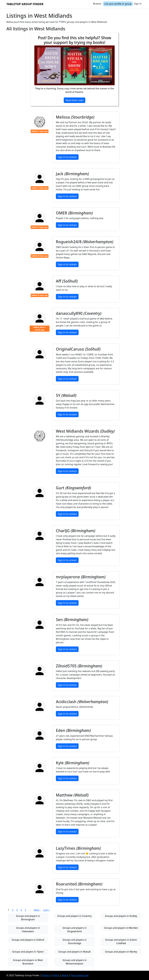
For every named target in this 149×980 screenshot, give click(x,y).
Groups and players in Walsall (74, 952)
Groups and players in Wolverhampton (75, 962)
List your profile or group (118, 4)
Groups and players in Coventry (74, 916)
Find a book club (80, 975)
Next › (37, 910)
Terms (56, 975)
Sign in (138, 4)
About (65, 975)
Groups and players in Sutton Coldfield (121, 942)
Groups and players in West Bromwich (28, 962)
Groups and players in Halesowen (28, 930)
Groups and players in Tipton (28, 952)
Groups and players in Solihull (28, 940)
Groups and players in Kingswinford (75, 930)
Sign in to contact (67, 157)
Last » (46, 910)
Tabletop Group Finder (25, 4)
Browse (97, 4)
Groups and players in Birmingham (28, 918)
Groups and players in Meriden (121, 928)
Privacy (46, 975)
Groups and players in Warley (121, 952)
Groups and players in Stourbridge (75, 942)
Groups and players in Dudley (121, 916)
